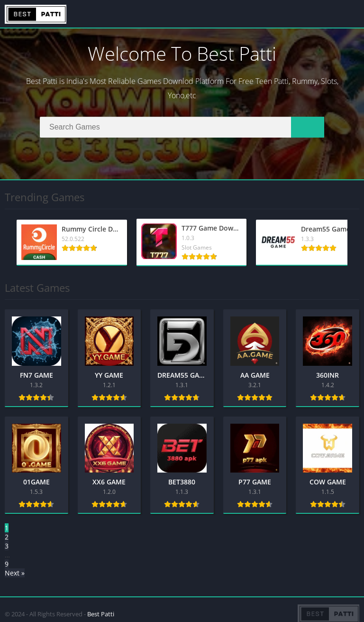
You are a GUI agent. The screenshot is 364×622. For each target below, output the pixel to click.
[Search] (182, 127)
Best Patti (101, 614)
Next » (15, 573)
